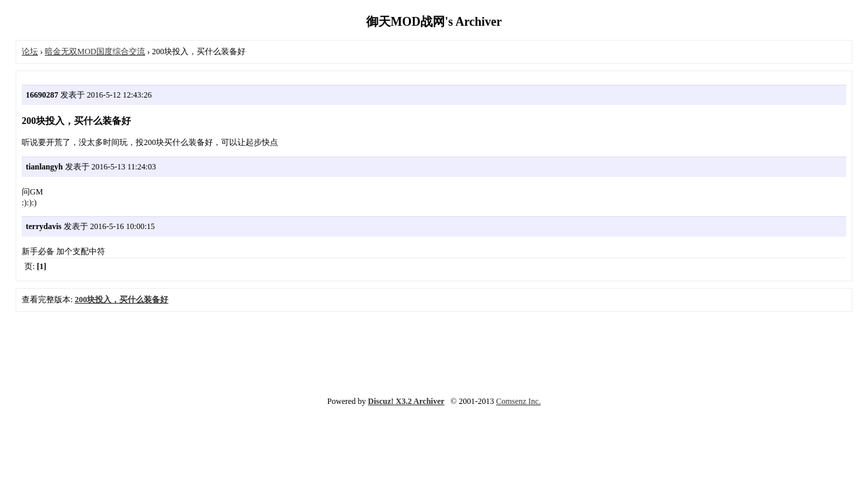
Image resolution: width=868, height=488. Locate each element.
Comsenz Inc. (518, 401)
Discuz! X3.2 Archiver (407, 401)
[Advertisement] (434, 352)
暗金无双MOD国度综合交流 (95, 52)
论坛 (30, 52)
